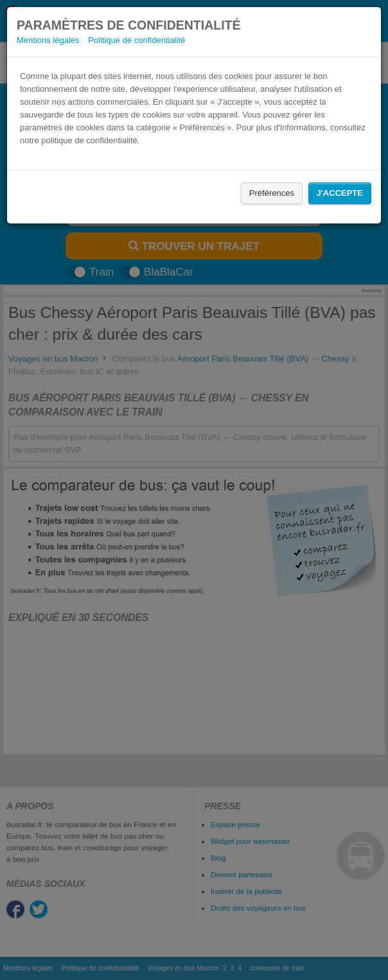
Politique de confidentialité (137, 40)
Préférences (272, 193)
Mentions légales (48, 40)
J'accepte (340, 193)
